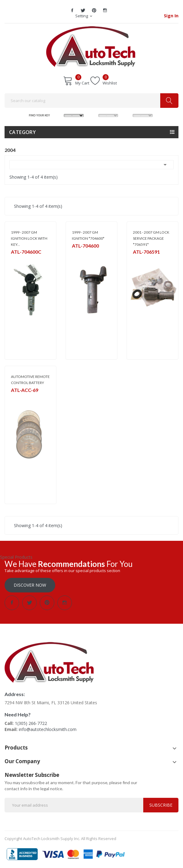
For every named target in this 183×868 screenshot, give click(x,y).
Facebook (72, 10)
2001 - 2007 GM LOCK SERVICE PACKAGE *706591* (151, 238)
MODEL (93, 115)
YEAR (128, 115)
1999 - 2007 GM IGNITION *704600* (88, 235)
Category (22, 132)
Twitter (83, 10)
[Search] (91, 101)
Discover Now (30, 585)
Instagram (105, 10)
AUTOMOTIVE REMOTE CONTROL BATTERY (30, 380)
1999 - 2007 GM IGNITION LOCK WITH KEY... (29, 238)
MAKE (59, 115)
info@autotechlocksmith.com (48, 729)
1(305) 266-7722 (31, 723)
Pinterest (94, 10)
